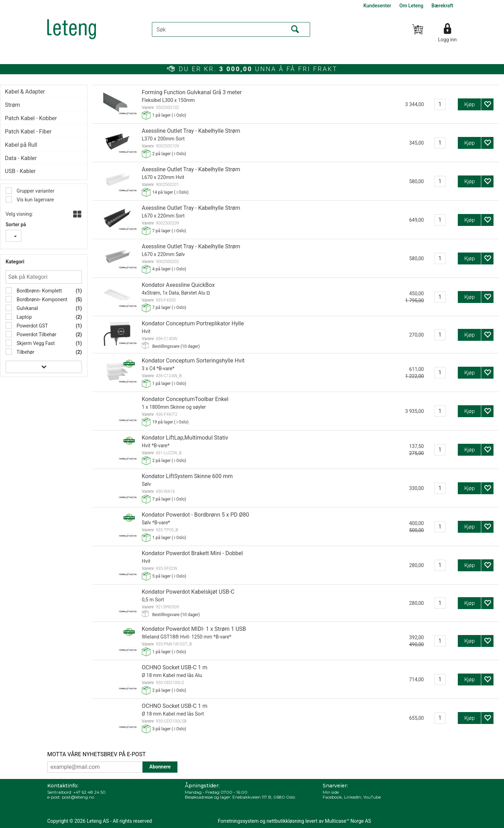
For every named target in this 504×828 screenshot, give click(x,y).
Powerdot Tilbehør (36, 334)
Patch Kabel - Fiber (28, 132)
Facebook (332, 797)
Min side (331, 792)
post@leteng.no (78, 797)
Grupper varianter (35, 191)
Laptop (24, 317)
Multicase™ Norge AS (348, 821)
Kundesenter (377, 6)
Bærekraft (442, 6)
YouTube (372, 797)
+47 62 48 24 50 (89, 792)
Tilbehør (25, 352)
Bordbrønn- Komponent (41, 299)
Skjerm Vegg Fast (35, 343)
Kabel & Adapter (25, 92)
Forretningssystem (238, 821)
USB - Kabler (20, 171)
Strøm (12, 105)
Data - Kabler (21, 158)
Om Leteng (411, 6)
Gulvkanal (27, 308)
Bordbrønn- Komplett (39, 291)
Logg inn (447, 40)
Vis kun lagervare (35, 200)
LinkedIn (353, 797)
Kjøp (470, 104)
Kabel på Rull (21, 145)
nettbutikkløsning (285, 821)
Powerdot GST (32, 326)
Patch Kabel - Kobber (31, 118)
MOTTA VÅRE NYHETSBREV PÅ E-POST (96, 754)
